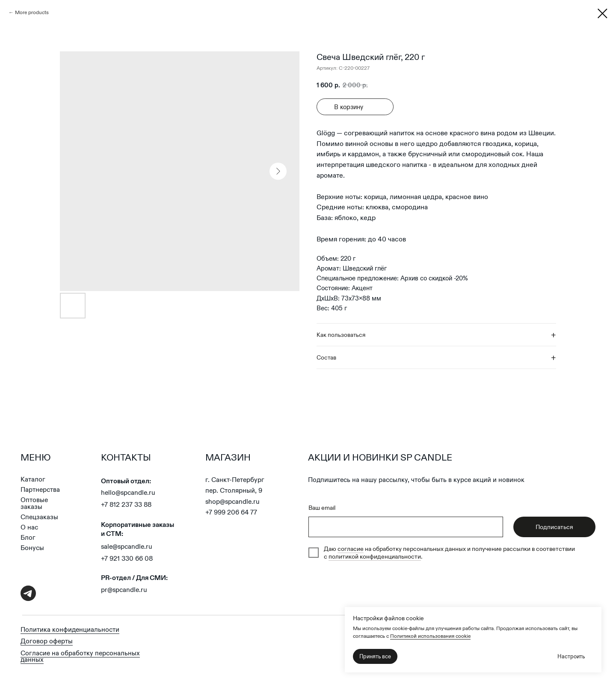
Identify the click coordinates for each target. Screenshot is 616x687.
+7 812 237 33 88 (126, 504)
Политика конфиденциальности (70, 629)
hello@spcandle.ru (128, 492)
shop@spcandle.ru (232, 501)
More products (32, 12)
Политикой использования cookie (430, 636)
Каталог (33, 479)
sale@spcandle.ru (127, 546)
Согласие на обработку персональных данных (80, 656)
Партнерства (40, 489)
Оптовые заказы (34, 503)
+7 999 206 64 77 (231, 512)
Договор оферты (47, 641)
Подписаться (554, 527)
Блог (28, 537)
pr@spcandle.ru (124, 590)
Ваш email (322, 508)
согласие (351, 549)
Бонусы (32, 548)
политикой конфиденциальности (375, 556)
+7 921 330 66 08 (127, 558)
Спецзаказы (39, 517)
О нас (29, 527)
